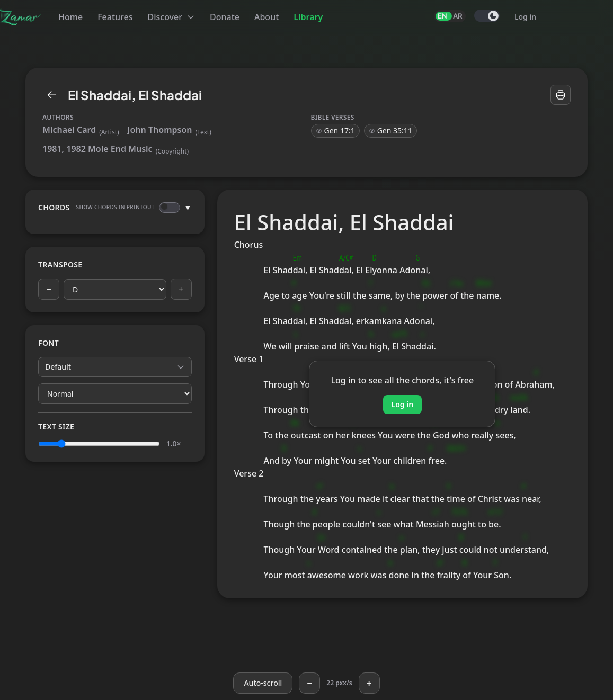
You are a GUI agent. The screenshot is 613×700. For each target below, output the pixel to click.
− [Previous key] (48, 289)
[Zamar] (21, 17)
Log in (525, 17)
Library (308, 17)
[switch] (487, 16)
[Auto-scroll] (263, 683)
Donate (225, 17)
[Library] (52, 95)
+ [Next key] (181, 289)
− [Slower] (309, 683)
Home (70, 17)
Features (115, 17)
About (266, 17)
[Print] (561, 95)
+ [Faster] (369, 683)
